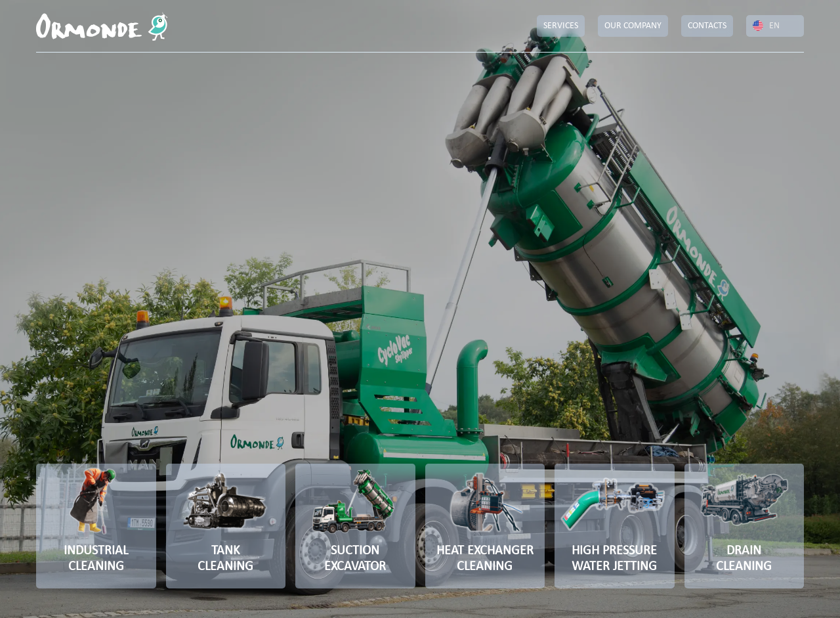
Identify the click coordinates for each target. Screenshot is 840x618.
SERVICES (561, 26)
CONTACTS (707, 26)
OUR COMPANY (633, 26)
